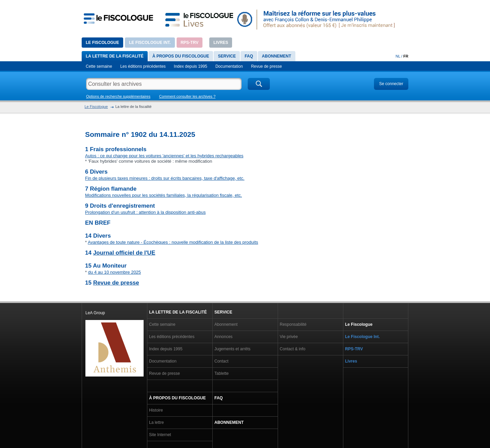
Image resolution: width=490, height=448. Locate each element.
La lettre (156, 422)
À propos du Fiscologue (181, 56)
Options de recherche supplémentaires (118, 96)
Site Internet (160, 435)
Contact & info (292, 349)
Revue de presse (267, 66)
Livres (221, 43)
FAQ (249, 56)
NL (398, 56)
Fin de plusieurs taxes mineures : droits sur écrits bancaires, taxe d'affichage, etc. (165, 178)
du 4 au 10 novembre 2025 (115, 272)
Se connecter (391, 84)
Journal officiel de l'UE (124, 253)
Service (227, 56)
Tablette (222, 373)
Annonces (223, 337)
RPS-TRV (190, 43)
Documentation (229, 66)
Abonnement (277, 56)
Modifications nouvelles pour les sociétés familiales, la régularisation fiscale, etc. (164, 195)
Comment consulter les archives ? (187, 96)
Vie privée (289, 337)
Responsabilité (293, 324)
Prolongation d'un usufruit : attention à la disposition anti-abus (145, 212)
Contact (221, 361)
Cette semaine (99, 66)
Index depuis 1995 (191, 66)
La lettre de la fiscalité (115, 56)
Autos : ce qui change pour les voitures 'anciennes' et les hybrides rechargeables (164, 156)
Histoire (156, 410)
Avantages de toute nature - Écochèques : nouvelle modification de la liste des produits (173, 242)
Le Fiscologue (102, 43)
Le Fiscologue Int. (150, 43)
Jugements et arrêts (232, 349)
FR (406, 56)
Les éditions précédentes (143, 66)
